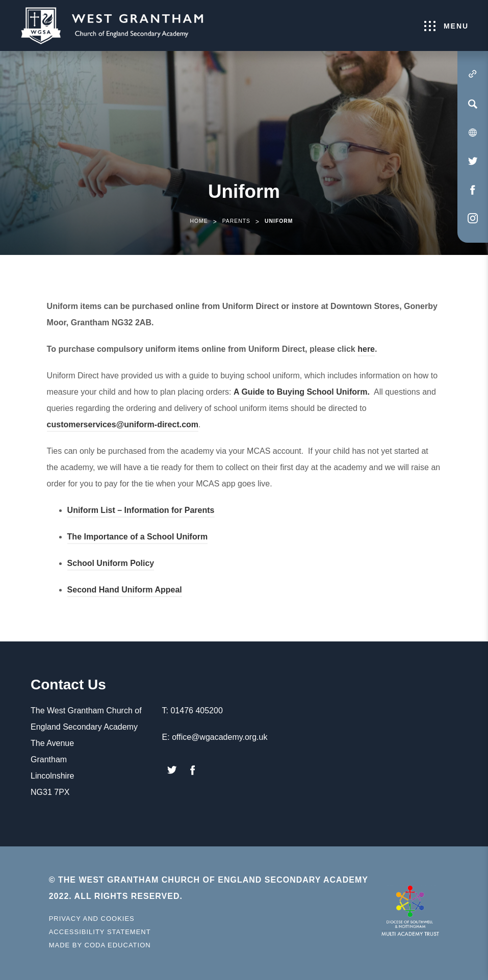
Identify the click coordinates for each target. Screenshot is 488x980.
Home (199, 221)
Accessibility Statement (100, 932)
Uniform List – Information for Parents (141, 512)
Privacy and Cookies (92, 919)
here (366, 351)
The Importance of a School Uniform (138, 538)
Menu (446, 26)
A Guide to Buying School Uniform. (302, 393)
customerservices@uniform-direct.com (123, 424)
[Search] (473, 104)
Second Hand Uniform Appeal (125, 591)
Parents (236, 221)
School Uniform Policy (111, 565)
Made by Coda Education (100, 945)
